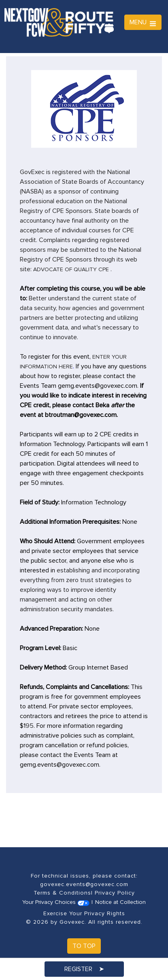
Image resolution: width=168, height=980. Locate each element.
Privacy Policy (115, 893)
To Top (84, 946)
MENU (143, 22)
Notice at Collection (120, 902)
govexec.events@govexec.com (84, 884)
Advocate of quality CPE (71, 269)
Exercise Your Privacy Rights (84, 913)
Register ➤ (84, 969)
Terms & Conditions (62, 893)
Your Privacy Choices (56, 902)
